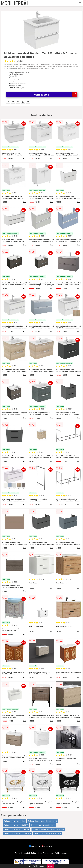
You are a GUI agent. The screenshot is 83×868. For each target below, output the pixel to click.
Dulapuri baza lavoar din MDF (16, 825)
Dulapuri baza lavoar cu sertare (17, 829)
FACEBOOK (35, 846)
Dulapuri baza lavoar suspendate (47, 833)
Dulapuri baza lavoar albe (14, 821)
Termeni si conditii (22, 853)
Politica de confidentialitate (42, 853)
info (25, 158)
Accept (50, 866)
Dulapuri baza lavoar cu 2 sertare (17, 833)
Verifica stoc (56, 95)
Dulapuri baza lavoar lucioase (43, 825)
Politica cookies (61, 853)
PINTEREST (47, 846)
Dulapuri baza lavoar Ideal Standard (42, 821)
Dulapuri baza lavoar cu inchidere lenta (48, 829)
